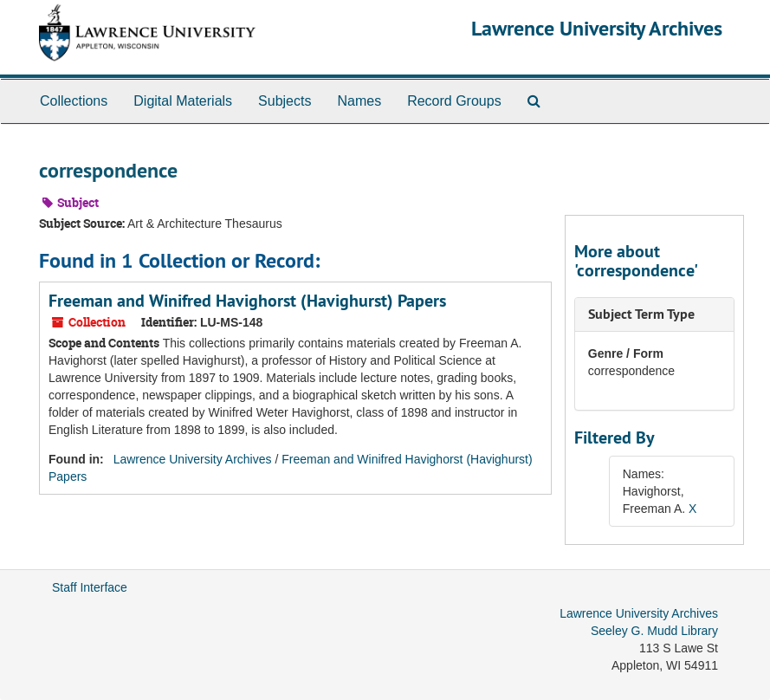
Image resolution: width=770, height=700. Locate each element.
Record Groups (454, 101)
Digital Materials (183, 101)
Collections (74, 101)
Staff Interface (90, 587)
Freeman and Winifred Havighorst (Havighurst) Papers (247, 301)
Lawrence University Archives (597, 28)
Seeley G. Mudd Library (654, 631)
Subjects (285, 101)
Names (359, 101)
